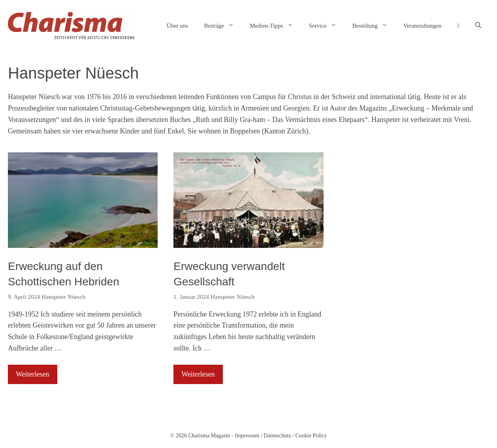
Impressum (247, 436)
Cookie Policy (311, 436)
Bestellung (374, 26)
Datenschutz (277, 436)
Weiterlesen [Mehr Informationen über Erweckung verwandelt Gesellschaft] (198, 374)
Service (327, 26)
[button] (478, 26)
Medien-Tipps (275, 26)
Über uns (178, 26)
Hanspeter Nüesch (64, 297)
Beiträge (223, 26)
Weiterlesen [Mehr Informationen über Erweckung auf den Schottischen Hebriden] (33, 374)
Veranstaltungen (423, 26)
